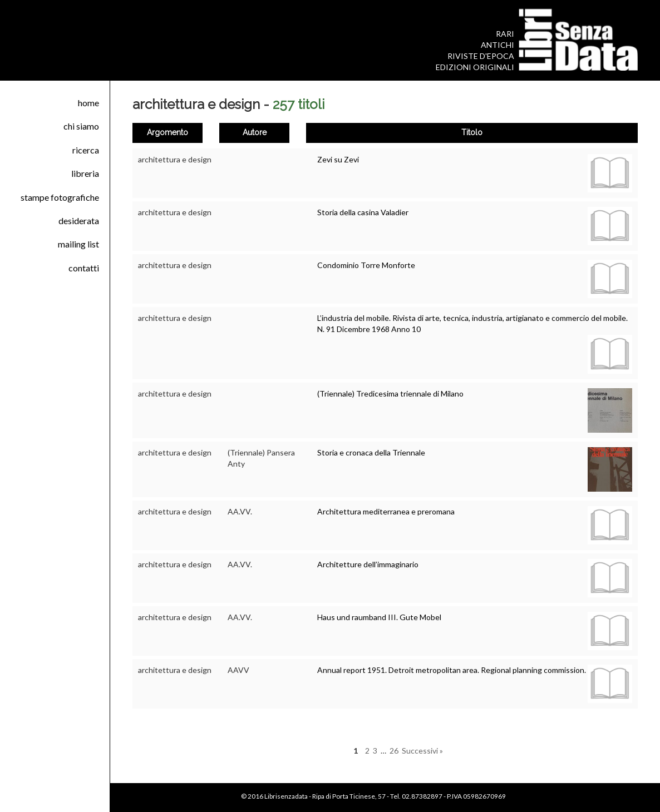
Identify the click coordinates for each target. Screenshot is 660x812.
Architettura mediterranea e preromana (386, 511)
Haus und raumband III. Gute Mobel (379, 617)
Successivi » (422, 751)
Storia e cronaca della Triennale (371, 452)
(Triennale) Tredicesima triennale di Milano (390, 393)
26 (394, 751)
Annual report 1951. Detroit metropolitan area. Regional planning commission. (452, 670)
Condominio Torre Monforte (366, 265)
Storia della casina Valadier (363, 212)
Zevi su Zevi (338, 159)
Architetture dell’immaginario (368, 564)
